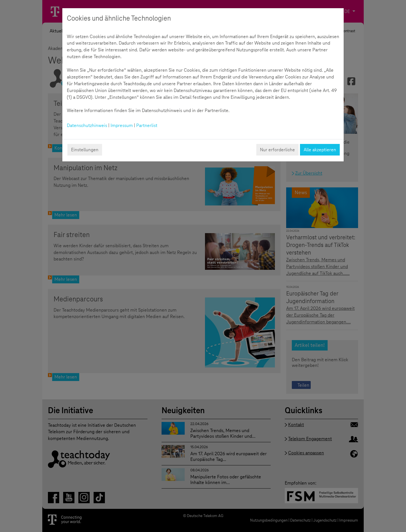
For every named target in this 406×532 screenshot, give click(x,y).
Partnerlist (147, 125)
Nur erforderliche (277, 150)
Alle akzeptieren (320, 150)
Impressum (122, 125)
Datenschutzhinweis (87, 125)
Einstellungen (85, 150)
